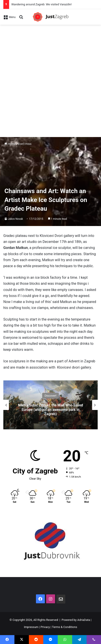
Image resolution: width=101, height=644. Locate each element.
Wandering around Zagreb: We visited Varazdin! (42, 4)
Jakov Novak (15, 219)
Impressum (31, 627)
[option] (50, 405)
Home (10, 144)
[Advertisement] (50, 78)
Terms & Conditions (64, 627)
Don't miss (25, 144)
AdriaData (84, 620)
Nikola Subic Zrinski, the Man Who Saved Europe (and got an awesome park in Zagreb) (50, 409)
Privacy (45, 627)
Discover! (50, 396)
